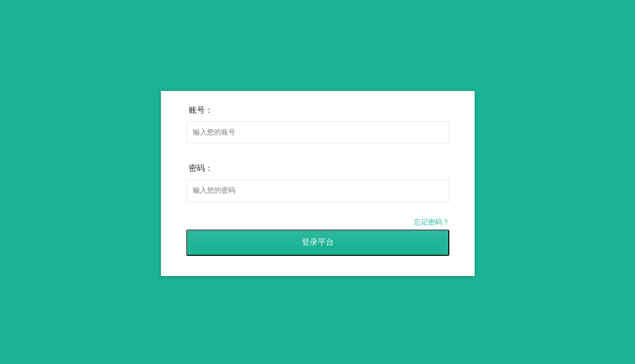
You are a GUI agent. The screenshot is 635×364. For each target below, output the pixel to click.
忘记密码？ (432, 222)
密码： (201, 168)
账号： (201, 110)
